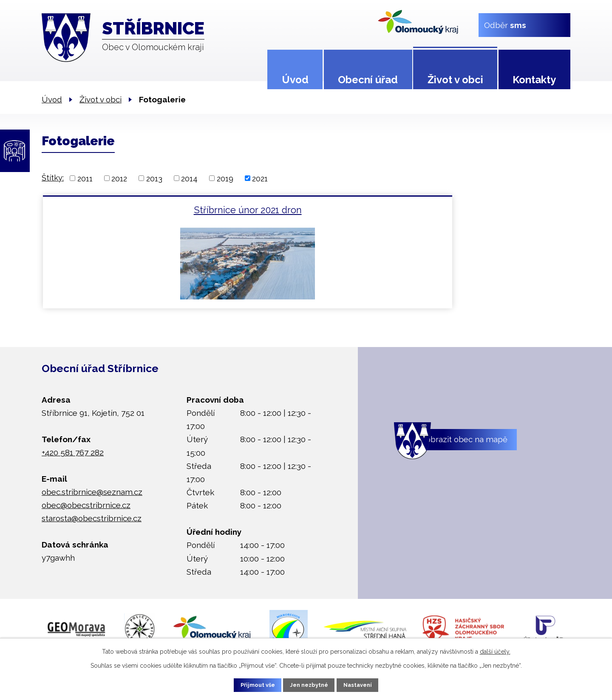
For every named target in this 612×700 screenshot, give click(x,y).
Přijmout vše (250, 684)
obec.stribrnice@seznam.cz (92, 492)
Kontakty (534, 80)
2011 (85, 178)
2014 (189, 178)
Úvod (295, 80)
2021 (260, 178)
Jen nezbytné (309, 684)
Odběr (505, 25)
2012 (119, 178)
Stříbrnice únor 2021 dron (130, 210)
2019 (225, 178)
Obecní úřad (368, 80)
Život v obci (455, 80)
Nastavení (365, 684)
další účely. (495, 650)
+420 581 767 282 (73, 452)
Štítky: (53, 178)
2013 (154, 178)
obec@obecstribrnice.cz (86, 505)
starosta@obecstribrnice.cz (92, 518)
